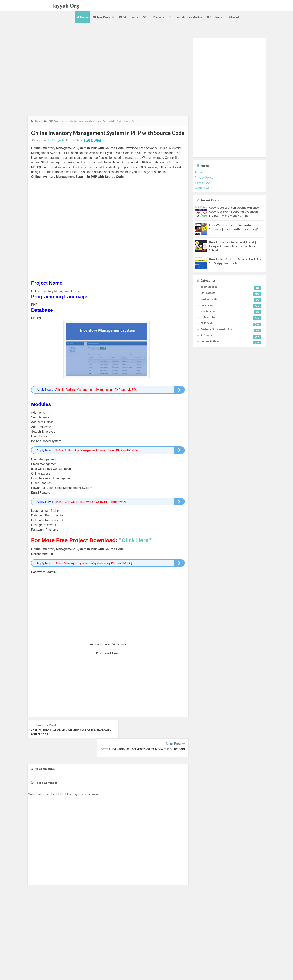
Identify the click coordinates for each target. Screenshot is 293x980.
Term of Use (203, 182)
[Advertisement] (108, 50)
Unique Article (210, 341)
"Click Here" (135, 544)
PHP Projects (153, 17)
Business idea (209, 287)
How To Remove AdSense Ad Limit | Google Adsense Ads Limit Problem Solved (232, 246)
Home (82, 17)
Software (215, 17)
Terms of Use (270, 973)
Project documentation (186, 17)
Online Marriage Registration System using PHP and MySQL (94, 566)
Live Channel (208, 311)
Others (233, 17)
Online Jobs (208, 317)
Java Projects (104, 17)
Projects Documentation (216, 329)
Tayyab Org (65, 6)
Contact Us (202, 188)
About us (201, 172)
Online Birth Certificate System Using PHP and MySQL (91, 505)
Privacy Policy (204, 177)
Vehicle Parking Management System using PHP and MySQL (96, 393)
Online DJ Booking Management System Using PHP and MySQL (97, 454)
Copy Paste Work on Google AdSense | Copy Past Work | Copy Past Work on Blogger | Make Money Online (235, 211)
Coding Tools (209, 299)
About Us (241, 973)
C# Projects (129, 17)
